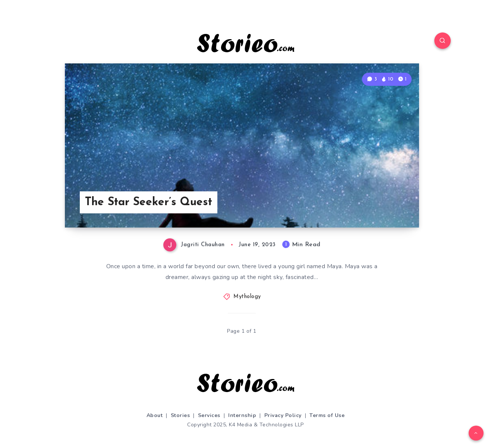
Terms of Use (327, 415)
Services (209, 415)
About (155, 415)
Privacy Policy (283, 415)
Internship (242, 415)
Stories (180, 415)
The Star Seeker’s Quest (149, 202)
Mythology (247, 297)
